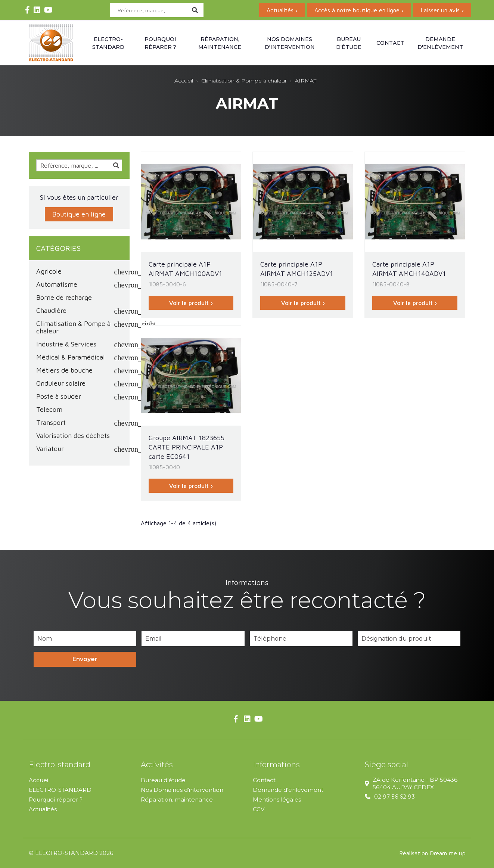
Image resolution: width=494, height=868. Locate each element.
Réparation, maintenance (220, 43)
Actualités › (282, 10)
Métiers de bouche (64, 370)
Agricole (49, 271)
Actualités (43, 809)
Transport (51, 423)
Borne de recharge (64, 298)
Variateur (50, 449)
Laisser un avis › (442, 10)
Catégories (58, 248)
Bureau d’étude (163, 780)
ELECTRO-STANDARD (60, 790)
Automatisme (57, 284)
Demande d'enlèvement (440, 43)
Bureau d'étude (349, 43)
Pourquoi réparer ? (160, 43)
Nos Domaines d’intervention (182, 790)
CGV (259, 809)
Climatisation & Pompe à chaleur (73, 327)
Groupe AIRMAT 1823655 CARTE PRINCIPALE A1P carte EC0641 (187, 447)
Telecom (49, 410)
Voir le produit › (191, 303)
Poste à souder (59, 396)
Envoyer (85, 659)
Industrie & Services (66, 344)
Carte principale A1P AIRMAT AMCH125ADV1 (297, 269)
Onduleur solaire (61, 383)
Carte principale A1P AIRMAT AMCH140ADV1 (409, 269)
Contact (390, 43)
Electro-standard (108, 43)
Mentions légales (277, 799)
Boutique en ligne (79, 214)
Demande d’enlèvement (288, 790)
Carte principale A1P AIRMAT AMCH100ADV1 (185, 269)
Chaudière (51, 311)
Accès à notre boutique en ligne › (359, 10)
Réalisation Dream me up (432, 853)
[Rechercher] (157, 10)
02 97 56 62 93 (394, 797)
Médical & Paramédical (71, 357)
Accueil (39, 780)
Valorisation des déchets (73, 436)
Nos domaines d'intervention (290, 43)
